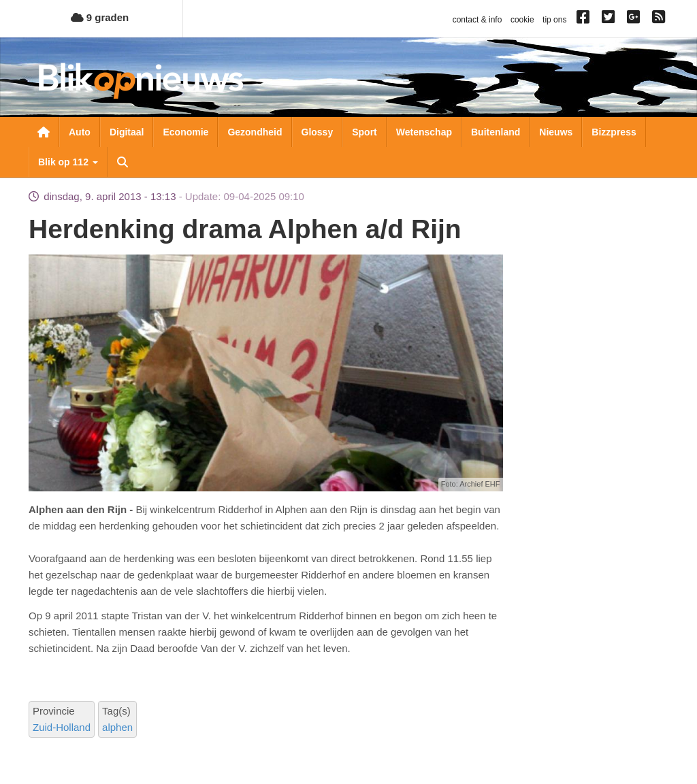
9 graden (100, 17)
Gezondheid (255, 132)
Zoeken (123, 162)
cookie (522, 20)
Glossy (318, 132)
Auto (80, 132)
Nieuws (556, 132)
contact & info (477, 20)
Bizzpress (614, 132)
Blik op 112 (68, 162)
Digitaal (127, 132)
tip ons (554, 20)
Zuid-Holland (62, 727)
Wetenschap (424, 132)
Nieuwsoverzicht (44, 132)
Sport (364, 132)
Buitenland (496, 132)
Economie (185, 132)
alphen (117, 727)
